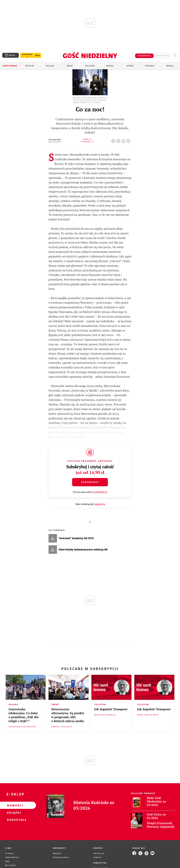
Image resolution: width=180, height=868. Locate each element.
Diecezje (150, 66)
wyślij (129, 140)
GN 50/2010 (55, 142)
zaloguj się (163, 56)
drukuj (124, 140)
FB (114, 140)
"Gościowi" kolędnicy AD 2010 (76, 538)
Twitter (119, 140)
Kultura (90, 66)
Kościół (30, 66)
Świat (70, 66)
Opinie (130, 66)
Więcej (170, 66)
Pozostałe (13, 820)
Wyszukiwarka (175, 55)
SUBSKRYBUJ (144, 56)
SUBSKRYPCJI (100, 492)
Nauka (110, 66)
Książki (13, 813)
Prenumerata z (27, 55)
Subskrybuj (90, 482)
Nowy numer (10, 66)
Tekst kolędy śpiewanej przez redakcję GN (83, 550)
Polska (50, 66)
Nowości (13, 805)
